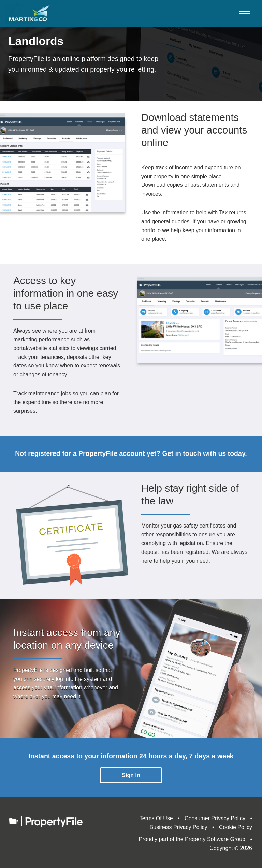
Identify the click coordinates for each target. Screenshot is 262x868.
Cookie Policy (236, 827)
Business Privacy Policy (179, 827)
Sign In (131, 775)
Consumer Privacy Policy (215, 818)
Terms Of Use (156, 818)
